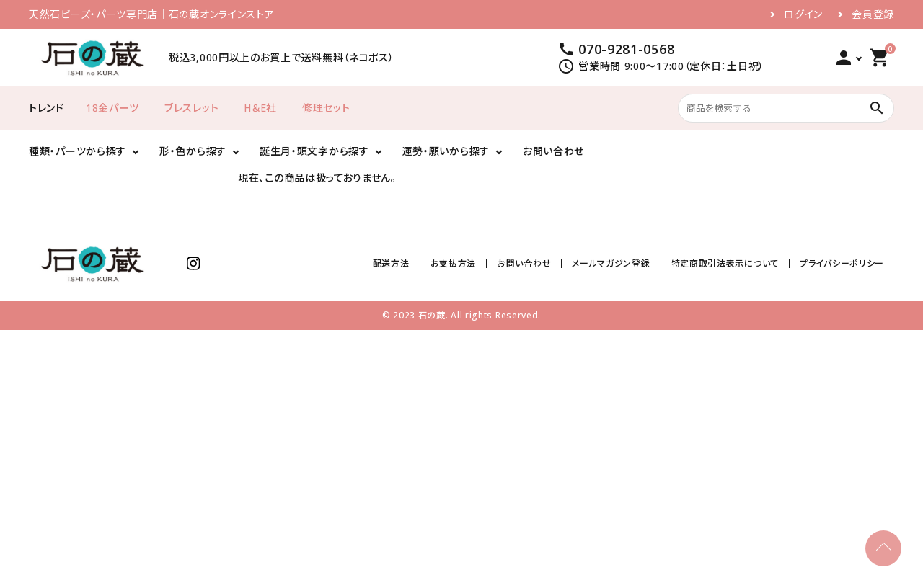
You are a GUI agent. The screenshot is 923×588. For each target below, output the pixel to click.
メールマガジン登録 (611, 263)
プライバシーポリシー (842, 263)
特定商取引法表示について (725, 263)
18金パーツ (112, 108)
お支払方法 (454, 263)
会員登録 (873, 14)
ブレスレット (191, 108)
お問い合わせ (553, 151)
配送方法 (391, 263)
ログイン (803, 14)
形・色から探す (193, 151)
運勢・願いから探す (446, 151)
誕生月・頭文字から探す (314, 151)
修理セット (326, 108)
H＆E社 (260, 108)
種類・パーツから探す (78, 151)
